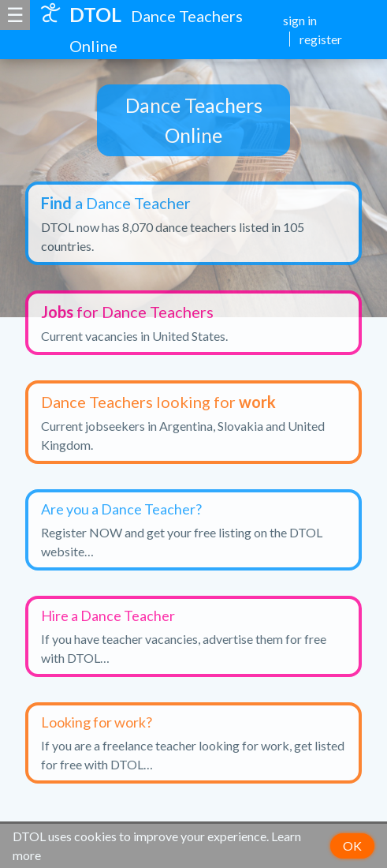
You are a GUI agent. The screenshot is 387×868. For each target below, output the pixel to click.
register (321, 39)
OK (352, 846)
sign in (300, 20)
